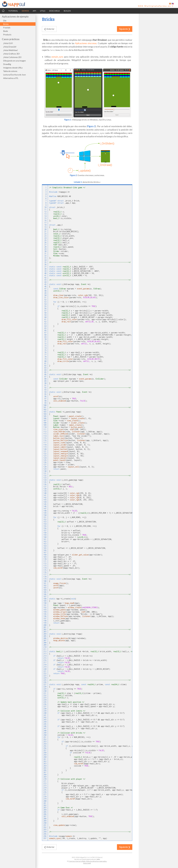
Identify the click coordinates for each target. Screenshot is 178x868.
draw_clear (58, 295)
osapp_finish (60, 583)
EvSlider (64, 379)
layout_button (60, 449)
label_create (75, 425)
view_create (72, 421)
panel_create (75, 416)
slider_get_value (80, 555)
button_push (77, 427)
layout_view (59, 443)
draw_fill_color (69, 319)
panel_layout (60, 460)
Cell (55, 249)
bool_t (56, 218)
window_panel (60, 610)
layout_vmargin (61, 454)
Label (56, 425)
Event (84, 284)
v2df (83, 612)
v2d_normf (58, 568)
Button (56, 427)
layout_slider (60, 445)
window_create (74, 607)
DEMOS (25, 11)
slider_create (78, 423)
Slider (56, 251)
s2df (72, 429)
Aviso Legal (87, 863)
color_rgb (83, 295)
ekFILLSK (89, 322)
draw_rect (66, 322)
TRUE (94, 306)
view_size (58, 429)
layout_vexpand (61, 451)
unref (56, 396)
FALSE (83, 401)
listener (76, 432)
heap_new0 (69, 603)
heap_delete (59, 640)
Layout (56, 418)
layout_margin (60, 458)
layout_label (60, 447)
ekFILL (84, 344)
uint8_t (57, 216)
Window (56, 256)
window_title (60, 614)
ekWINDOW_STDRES (90, 607)
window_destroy (61, 638)
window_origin (60, 612)
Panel (59, 412)
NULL (71, 487)
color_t (57, 234)
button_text (59, 438)
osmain (69, 836)
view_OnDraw (59, 432)
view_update (59, 825)
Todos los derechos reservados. (96, 861)
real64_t (92, 684)
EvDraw (63, 289)
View (55, 253)
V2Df (55, 245)
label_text (58, 436)
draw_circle (63, 361)
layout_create (78, 418)
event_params (83, 289)
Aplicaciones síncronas (86, 43)
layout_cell (73, 467)
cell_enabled (60, 401)
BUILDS (67, 11)
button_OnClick (61, 440)
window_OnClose (61, 616)
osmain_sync (57, 57)
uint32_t (67, 273)
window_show (59, 618)
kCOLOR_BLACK (89, 297)
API (34, 11)
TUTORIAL (13, 11)
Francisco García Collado (77, 861)
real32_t (57, 212)
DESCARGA (55, 11)
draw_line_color (61, 297)
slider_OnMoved (61, 434)
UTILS (43, 11)
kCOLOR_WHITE (94, 359)
